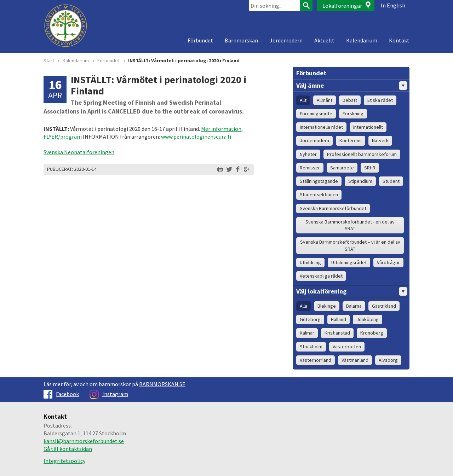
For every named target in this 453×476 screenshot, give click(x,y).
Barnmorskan (241, 40)
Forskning (353, 114)
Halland (339, 319)
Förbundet (200, 40)
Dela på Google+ (247, 169)
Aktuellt (324, 40)
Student (391, 181)
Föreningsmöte (316, 114)
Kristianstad (337, 333)
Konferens (351, 140)
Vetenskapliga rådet (321, 276)
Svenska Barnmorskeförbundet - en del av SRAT (350, 225)
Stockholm (311, 347)
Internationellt (368, 127)
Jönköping (368, 319)
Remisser (310, 168)
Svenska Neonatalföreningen (79, 152)
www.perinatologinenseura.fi (196, 137)
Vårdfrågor (388, 262)
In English (393, 5)
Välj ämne (352, 86)
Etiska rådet (380, 100)
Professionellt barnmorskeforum (362, 154)
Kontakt (399, 40)
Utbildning (310, 262)
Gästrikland (384, 306)
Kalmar (307, 333)
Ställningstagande (319, 181)
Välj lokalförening (352, 291)
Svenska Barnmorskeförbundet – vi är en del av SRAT (350, 245)
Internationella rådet (321, 127)
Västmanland (355, 360)
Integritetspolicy (64, 461)
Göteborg (310, 319)
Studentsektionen (319, 195)
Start (49, 60)
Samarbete (342, 168)
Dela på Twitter (229, 169)
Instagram (109, 394)
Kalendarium (362, 40)
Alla (303, 306)
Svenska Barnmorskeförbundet (333, 208)
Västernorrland (316, 360)
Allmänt (325, 100)
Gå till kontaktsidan (68, 449)
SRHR (370, 168)
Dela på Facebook (238, 169)
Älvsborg (388, 360)
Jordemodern (286, 40)
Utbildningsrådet (349, 262)
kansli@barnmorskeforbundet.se (84, 441)
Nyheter (308, 154)
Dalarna (354, 306)
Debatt (350, 100)
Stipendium (360, 181)
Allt (303, 100)
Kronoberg (372, 333)
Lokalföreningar (342, 6)
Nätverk (380, 140)
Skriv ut (220, 169)
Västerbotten (347, 347)
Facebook (61, 394)
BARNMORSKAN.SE (162, 384)
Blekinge (327, 306)
